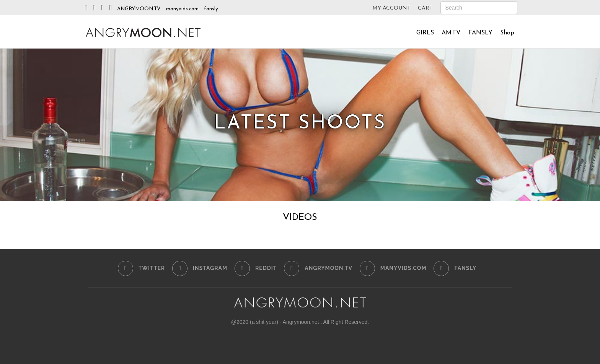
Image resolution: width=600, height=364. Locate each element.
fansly (211, 9)
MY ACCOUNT (391, 8)
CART (425, 8)
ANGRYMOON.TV (139, 9)
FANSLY (480, 33)
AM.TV (451, 33)
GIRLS (425, 33)
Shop (507, 33)
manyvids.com (182, 9)
